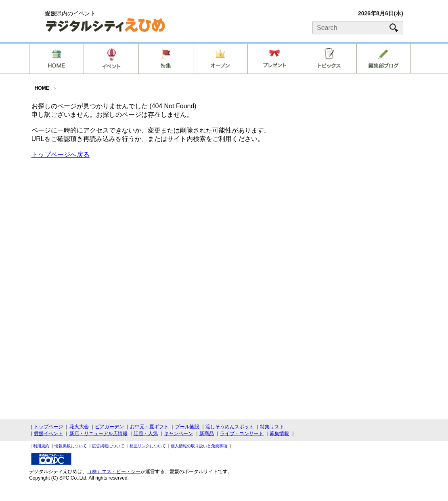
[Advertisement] (224, 222)
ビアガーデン (109, 427)
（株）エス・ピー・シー (114, 472)
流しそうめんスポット (230, 427)
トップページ (48, 427)
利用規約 (41, 446)
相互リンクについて (148, 446)
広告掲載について (108, 446)
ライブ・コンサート (242, 434)
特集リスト (272, 427)
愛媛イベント (48, 434)
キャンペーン (178, 434)
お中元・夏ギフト (149, 427)
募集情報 (279, 434)
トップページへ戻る (61, 155)
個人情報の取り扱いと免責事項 (199, 446)
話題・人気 (146, 434)
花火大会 (79, 427)
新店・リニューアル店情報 (98, 434)
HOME (42, 88)
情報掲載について (71, 446)
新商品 (207, 434)
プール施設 (187, 427)
